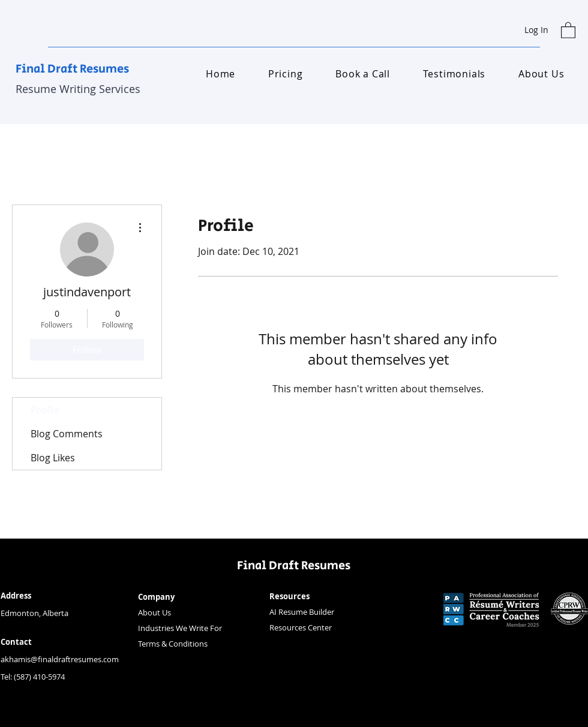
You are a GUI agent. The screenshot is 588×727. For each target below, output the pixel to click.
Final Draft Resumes (72, 69)
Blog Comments (67, 434)
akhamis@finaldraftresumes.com (60, 659)
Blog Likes (53, 458)
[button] (568, 30)
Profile (45, 410)
